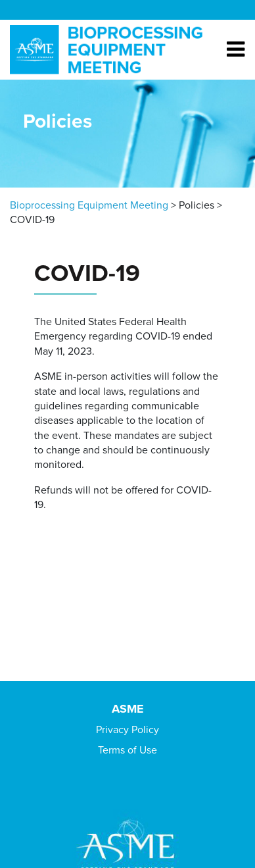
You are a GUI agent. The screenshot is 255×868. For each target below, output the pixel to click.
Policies (197, 205)
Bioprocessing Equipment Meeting (89, 205)
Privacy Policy (127, 730)
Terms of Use (127, 750)
